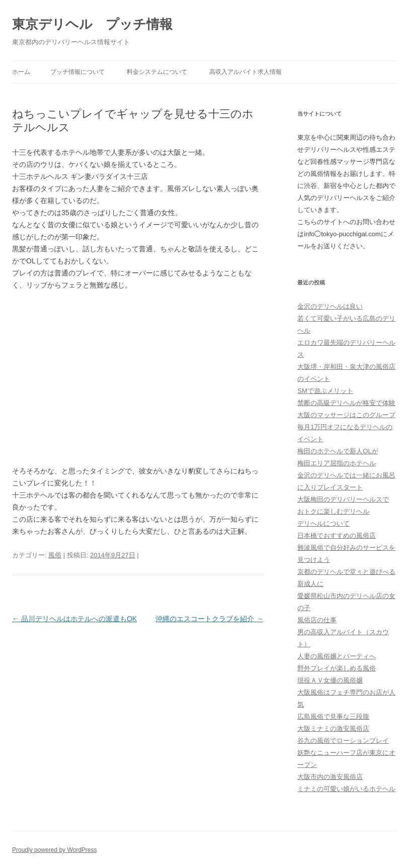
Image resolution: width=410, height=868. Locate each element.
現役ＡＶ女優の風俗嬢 (330, 680)
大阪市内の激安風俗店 (330, 777)
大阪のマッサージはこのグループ (346, 415)
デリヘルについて (323, 523)
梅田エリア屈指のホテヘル (337, 463)
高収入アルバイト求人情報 (245, 72)
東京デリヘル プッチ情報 (92, 24)
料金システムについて (157, 72)
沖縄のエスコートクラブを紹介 (209, 619)
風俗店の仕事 (317, 620)
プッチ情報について (77, 72)
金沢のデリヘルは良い (330, 306)
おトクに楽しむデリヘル (333, 511)
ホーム (21, 72)
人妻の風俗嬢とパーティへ (337, 656)
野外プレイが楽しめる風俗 (337, 668)
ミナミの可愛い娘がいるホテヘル (346, 789)
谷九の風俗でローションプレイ (343, 741)
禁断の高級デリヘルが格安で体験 (346, 403)
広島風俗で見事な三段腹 (333, 716)
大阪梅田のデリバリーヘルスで (343, 499)
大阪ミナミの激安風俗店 (333, 729)
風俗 (55, 555)
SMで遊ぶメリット (325, 391)
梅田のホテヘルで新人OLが (338, 451)
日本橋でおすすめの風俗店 (337, 536)
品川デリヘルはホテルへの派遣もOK (74, 619)
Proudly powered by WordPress (55, 850)
